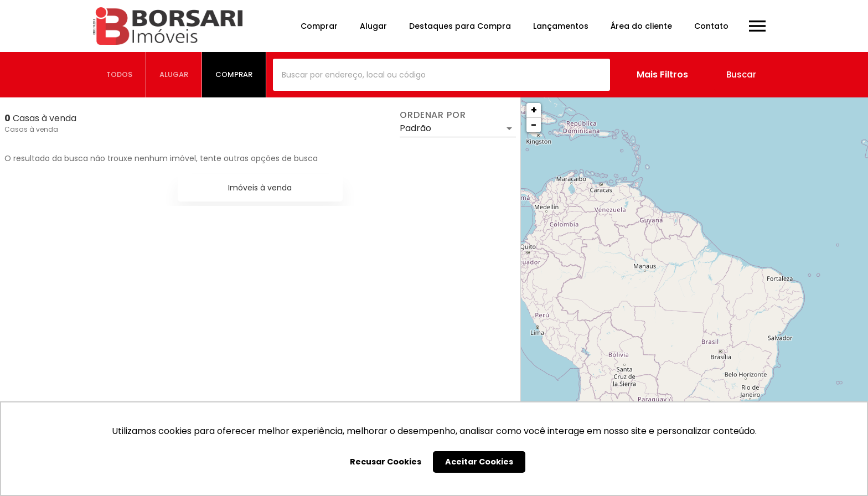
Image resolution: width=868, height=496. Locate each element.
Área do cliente (641, 26)
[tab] (120, 75)
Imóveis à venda (260, 188)
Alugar (373, 26)
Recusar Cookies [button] (386, 462)
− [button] (534, 125)
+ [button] (534, 110)
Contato (711, 26)
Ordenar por (433, 115)
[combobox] (441, 75)
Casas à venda (31, 129)
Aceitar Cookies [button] (479, 462)
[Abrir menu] (757, 26)
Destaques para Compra (460, 26)
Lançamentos (561, 26)
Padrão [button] (415, 128)
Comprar (319, 26)
